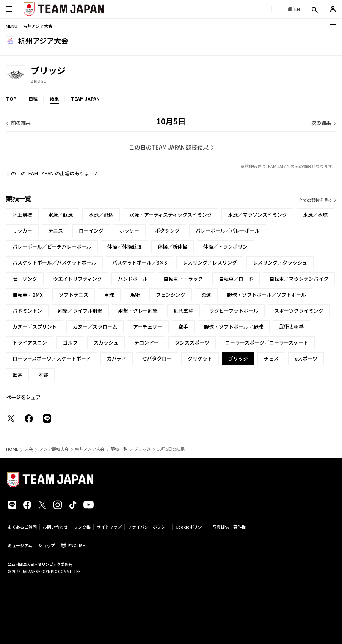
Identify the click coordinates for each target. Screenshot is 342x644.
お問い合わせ (55, 527)
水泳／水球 (315, 215)
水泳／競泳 (60, 215)
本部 (43, 375)
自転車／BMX (28, 295)
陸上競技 (22, 215)
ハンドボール (133, 279)
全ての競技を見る (315, 200)
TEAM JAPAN (85, 98)
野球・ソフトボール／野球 (234, 327)
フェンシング (171, 295)
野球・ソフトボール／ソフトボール (267, 295)
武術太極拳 (291, 327)
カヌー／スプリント (35, 327)
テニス (56, 231)
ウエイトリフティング (78, 279)
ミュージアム (20, 545)
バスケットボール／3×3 (140, 262)
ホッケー (129, 231)
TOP (11, 98)
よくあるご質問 (22, 527)
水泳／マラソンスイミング (257, 215)
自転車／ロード (236, 279)
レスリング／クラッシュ (280, 262)
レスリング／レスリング (210, 262)
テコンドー (147, 342)
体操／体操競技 (125, 246)
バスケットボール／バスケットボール (54, 262)
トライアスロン (30, 342)
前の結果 (21, 123)
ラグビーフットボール (234, 311)
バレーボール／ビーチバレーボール (52, 246)
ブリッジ (142, 449)
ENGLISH (77, 545)
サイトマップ (109, 527)
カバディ (117, 358)
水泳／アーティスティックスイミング (171, 215)
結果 (54, 98)
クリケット (200, 358)
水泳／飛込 (101, 215)
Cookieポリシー (191, 527)
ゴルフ (70, 342)
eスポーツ (306, 358)
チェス (271, 358)
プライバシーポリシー (149, 527)
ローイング (91, 231)
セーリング (25, 279)
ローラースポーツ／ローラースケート (267, 342)
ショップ (47, 545)
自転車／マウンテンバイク (299, 279)
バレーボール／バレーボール (228, 231)
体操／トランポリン (225, 246)
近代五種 (184, 311)
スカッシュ (106, 342)
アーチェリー (148, 327)
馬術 (135, 295)
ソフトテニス (74, 295)
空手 (183, 327)
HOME (12, 449)
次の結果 (321, 123)
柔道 (206, 295)
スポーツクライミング (299, 311)
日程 (33, 98)
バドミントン (27, 311)
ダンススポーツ (192, 342)
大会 (29, 449)
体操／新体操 (173, 246)
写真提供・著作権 (229, 527)
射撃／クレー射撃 (138, 311)
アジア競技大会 (54, 449)
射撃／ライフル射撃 (80, 311)
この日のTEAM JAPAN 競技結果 (169, 147)
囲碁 (17, 375)
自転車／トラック (183, 279)
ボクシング (167, 231)
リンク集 (82, 527)
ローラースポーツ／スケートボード (52, 358)
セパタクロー (157, 358)
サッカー (22, 231)
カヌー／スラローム (95, 327)
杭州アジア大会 (90, 449)
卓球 (109, 295)
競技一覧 (119, 449)
